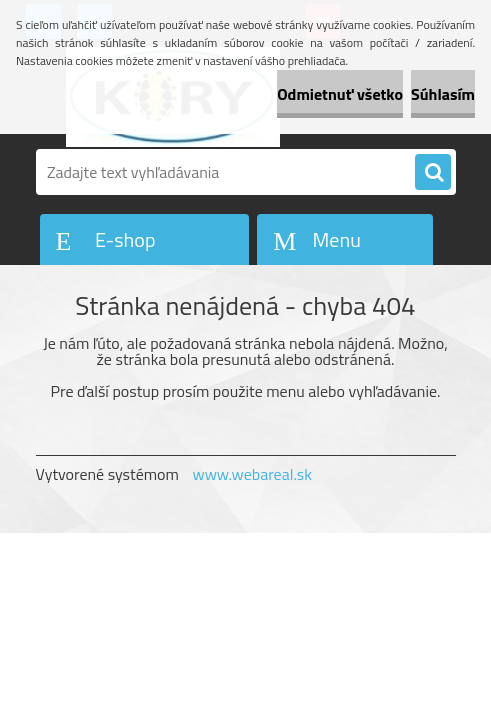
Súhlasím (443, 94)
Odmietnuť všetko (340, 94)
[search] (433, 173)
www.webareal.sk (252, 474)
